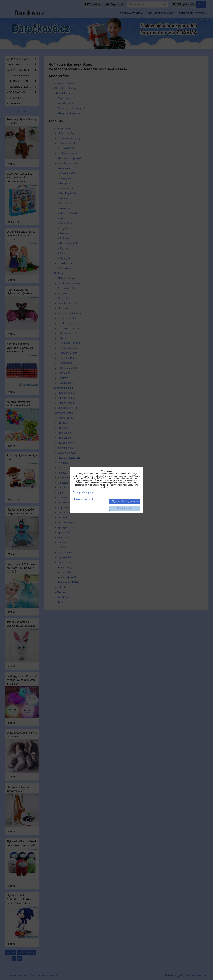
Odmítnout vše (125, 508)
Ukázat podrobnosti (83, 500)
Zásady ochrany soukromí (86, 492)
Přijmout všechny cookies (125, 501)
